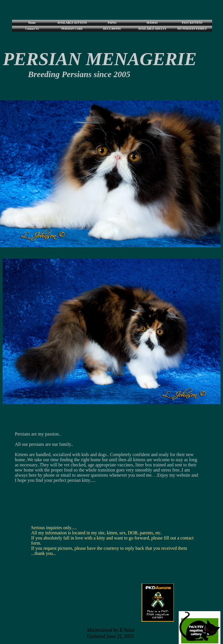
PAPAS (112, 23)
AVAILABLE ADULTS (152, 29)
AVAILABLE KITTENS (72, 23)
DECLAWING (112, 29)
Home (32, 23)
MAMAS (152, 23)
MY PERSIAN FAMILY (192, 29)
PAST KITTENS (192, 23)
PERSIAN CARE (72, 29)
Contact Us (32, 29)
